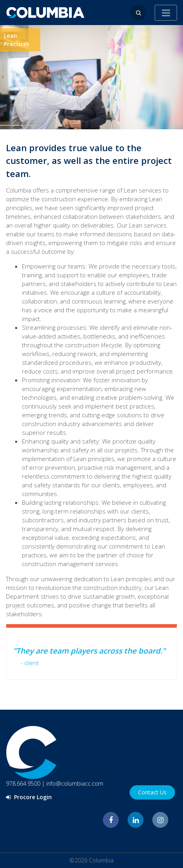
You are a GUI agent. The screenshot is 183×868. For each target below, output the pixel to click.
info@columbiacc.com (75, 783)
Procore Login (29, 797)
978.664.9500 (23, 783)
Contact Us (152, 792)
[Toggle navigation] (166, 13)
